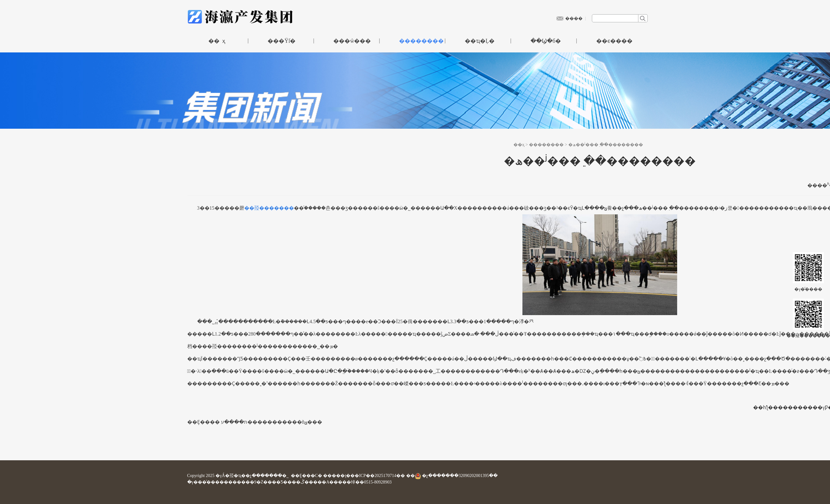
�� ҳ (217, 41)
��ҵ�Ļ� (480, 41)
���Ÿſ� (282, 41)
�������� (421, 41)
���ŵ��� (352, 41)
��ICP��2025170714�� (378, 476)
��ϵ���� (614, 41)
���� (574, 18)
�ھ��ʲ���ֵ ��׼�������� (606, 145)
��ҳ (519, 145)
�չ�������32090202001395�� (460, 476)
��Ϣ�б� (546, 41)
